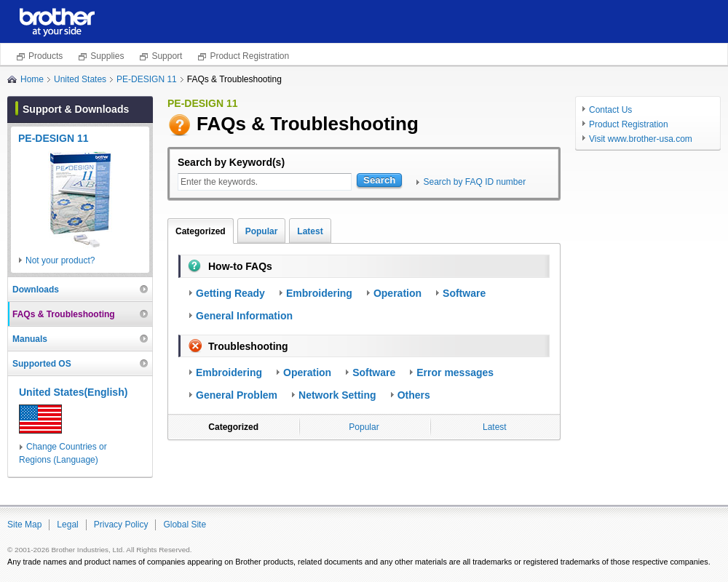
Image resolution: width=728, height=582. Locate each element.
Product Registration (249, 56)
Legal (67, 525)
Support (167, 56)
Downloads (36, 290)
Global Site (185, 525)
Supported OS (42, 364)
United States (80, 79)
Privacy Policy (121, 525)
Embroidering (319, 293)
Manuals (30, 339)
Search (379, 180)
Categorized (201, 231)
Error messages (455, 372)
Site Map (24, 525)
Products (45, 56)
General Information (244, 316)
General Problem (237, 395)
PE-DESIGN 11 (147, 79)
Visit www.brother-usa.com (641, 139)
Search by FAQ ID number (474, 182)
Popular (262, 231)
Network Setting (337, 395)
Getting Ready (230, 293)
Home (32, 79)
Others (414, 395)
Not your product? (60, 260)
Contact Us (610, 110)
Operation (397, 293)
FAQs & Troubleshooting (64, 314)
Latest (310, 231)
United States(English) (73, 392)
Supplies (107, 56)
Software (464, 293)
